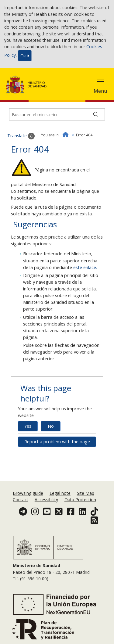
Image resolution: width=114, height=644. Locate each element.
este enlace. (85, 267)
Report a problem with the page (57, 442)
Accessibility (46, 500)
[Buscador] (57, 114)
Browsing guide (28, 493)
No (51, 426)
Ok (25, 56)
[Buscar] (96, 114)
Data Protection (80, 500)
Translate (21, 136)
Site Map (86, 493)
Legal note (60, 493)
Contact (21, 500)
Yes (28, 426)
